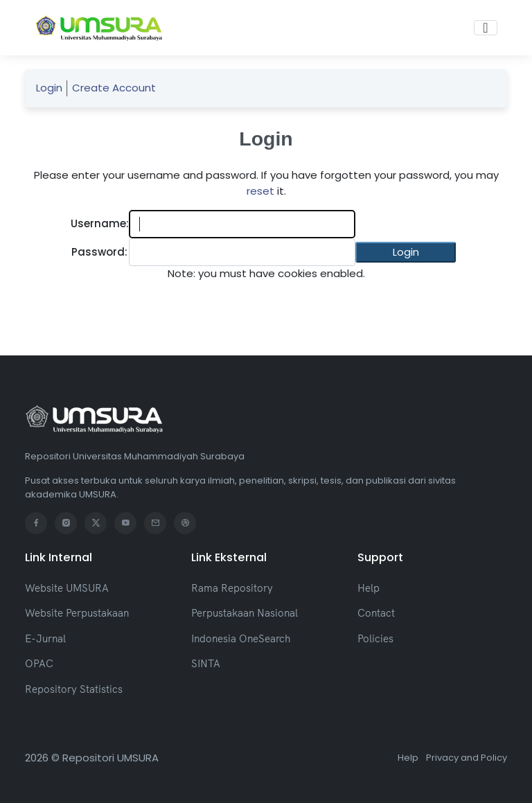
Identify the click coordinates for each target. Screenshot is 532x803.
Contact (376, 613)
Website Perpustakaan (77, 613)
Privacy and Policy (467, 758)
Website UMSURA (67, 588)
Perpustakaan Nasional (245, 613)
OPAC (39, 663)
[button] (406, 253)
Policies (375, 638)
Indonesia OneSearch (241, 638)
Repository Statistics (74, 689)
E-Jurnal (45, 638)
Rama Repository (232, 588)
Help (369, 588)
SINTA (206, 663)
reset (260, 191)
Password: (99, 252)
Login (49, 88)
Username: (100, 223)
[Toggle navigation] (485, 28)
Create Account (114, 88)
